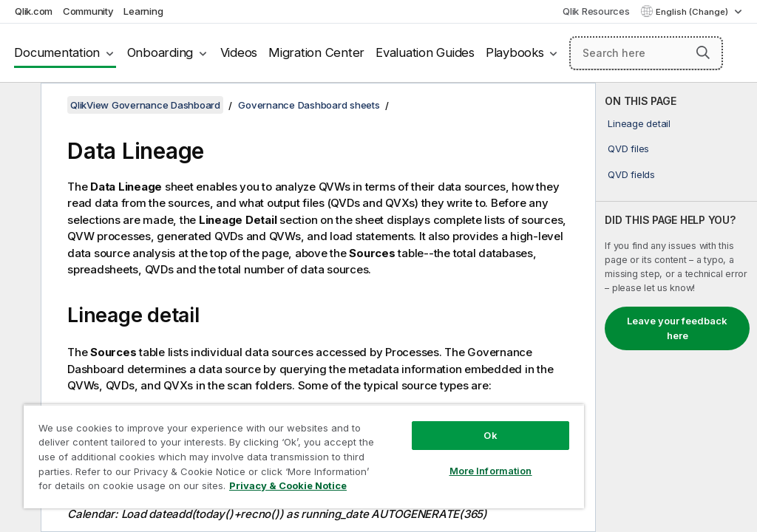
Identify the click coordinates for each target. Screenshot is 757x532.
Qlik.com (34, 11)
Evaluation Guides (425, 52)
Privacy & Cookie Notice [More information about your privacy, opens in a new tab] (288, 485)
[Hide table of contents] (18, 106)
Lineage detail (639, 123)
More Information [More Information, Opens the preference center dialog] (491, 471)
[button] (703, 52)
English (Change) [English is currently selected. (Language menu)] (693, 12)
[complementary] (676, 307)
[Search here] (646, 53)
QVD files (628, 149)
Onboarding (160, 52)
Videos (239, 52)
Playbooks (515, 52)
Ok (490, 435)
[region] (304, 456)
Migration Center (316, 52)
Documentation (57, 52)
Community (88, 11)
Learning (143, 11)
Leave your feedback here (677, 328)
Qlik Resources (596, 11)
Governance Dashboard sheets (309, 105)
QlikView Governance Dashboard (145, 105)
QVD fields (631, 174)
